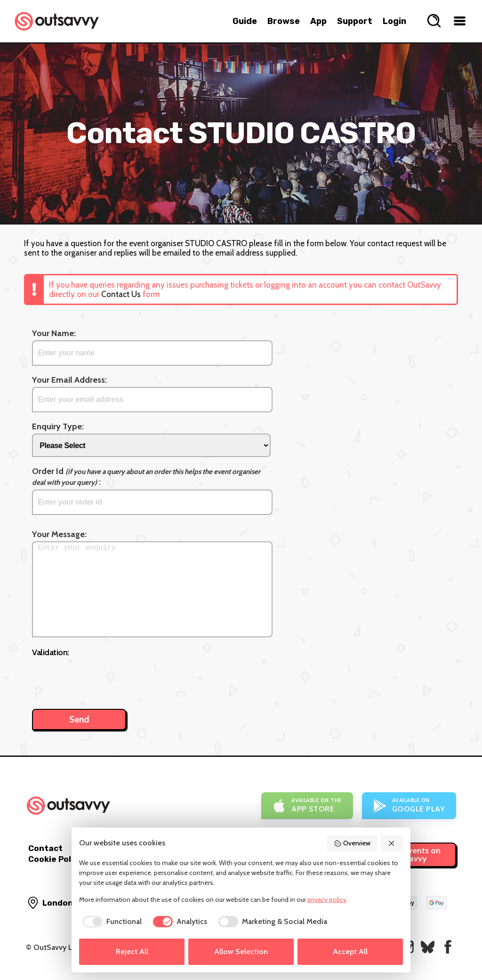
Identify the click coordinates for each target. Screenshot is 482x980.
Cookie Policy (56, 859)
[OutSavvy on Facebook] (448, 947)
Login (394, 21)
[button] (392, 843)
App (318, 21)
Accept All (350, 952)
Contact (45, 848)
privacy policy (327, 900)
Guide (245, 21)
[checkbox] (110, 922)
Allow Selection (241, 952)
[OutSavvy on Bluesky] (428, 947)
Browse (284, 21)
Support (355, 21)
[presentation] (104, 678)
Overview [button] (352, 843)
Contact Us (121, 294)
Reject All (132, 952)
